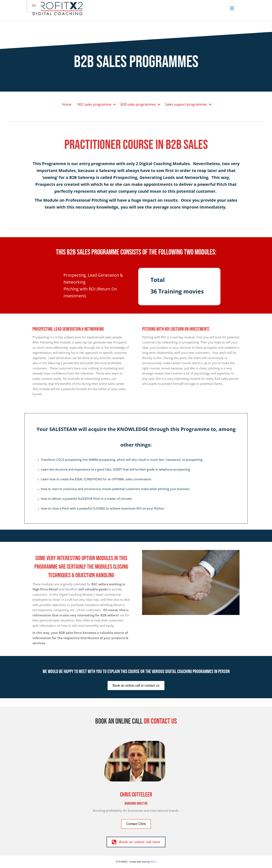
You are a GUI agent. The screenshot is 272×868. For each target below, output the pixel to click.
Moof (153, 862)
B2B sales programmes (138, 104)
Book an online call (119, 721)
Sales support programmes (186, 104)
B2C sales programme (95, 104)
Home (67, 104)
